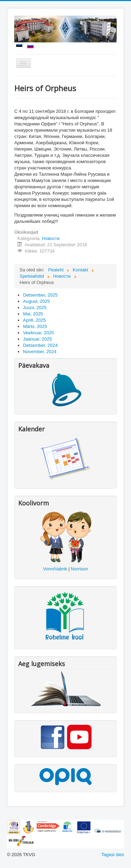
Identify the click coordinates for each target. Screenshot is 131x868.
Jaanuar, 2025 (37, 339)
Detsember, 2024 (40, 345)
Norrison (79, 569)
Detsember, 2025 (40, 295)
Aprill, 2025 (34, 320)
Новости (51, 238)
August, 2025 (37, 301)
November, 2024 (40, 352)
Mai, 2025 (33, 314)
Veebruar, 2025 (38, 333)
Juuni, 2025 (35, 308)
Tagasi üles (113, 855)
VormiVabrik (55, 569)
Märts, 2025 (35, 326)
